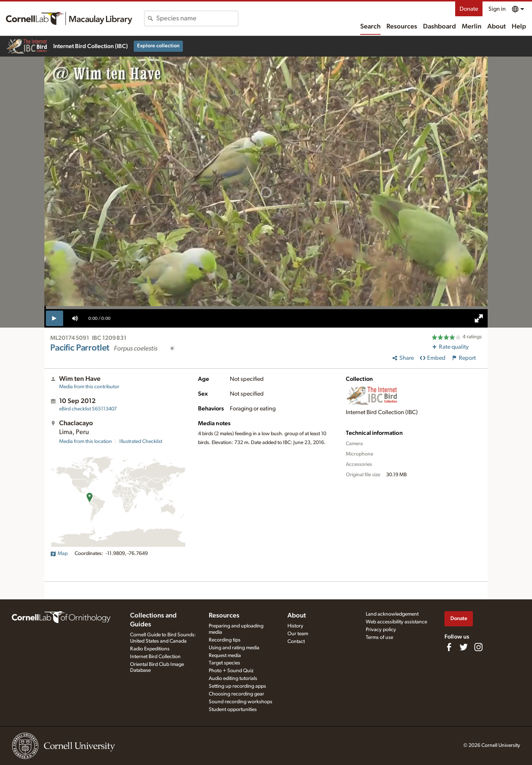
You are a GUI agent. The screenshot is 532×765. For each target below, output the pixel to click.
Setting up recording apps (237, 686)
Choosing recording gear (236, 694)
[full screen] (479, 318)
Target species (224, 663)
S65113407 (88, 409)
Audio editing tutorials (233, 678)
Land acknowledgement (392, 614)
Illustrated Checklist (141, 441)
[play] (54, 318)
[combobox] (197, 18)
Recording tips (225, 640)
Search (370, 27)
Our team (298, 634)
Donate (469, 9)
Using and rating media (234, 648)
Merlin (472, 27)
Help (519, 27)
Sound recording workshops (241, 702)
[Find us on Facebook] (449, 647)
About (497, 27)
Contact (296, 642)
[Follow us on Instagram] (478, 647)
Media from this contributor (89, 387)
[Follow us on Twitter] (464, 647)
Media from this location (86, 441)
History (295, 626)
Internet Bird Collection (155, 657)
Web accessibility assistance (396, 622)
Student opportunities (233, 710)
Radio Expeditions (150, 649)
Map (59, 554)
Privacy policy (381, 630)
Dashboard (439, 27)
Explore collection (158, 46)
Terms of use (379, 637)
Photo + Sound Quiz (231, 671)
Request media (225, 656)
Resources (402, 27)
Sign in (497, 9)
